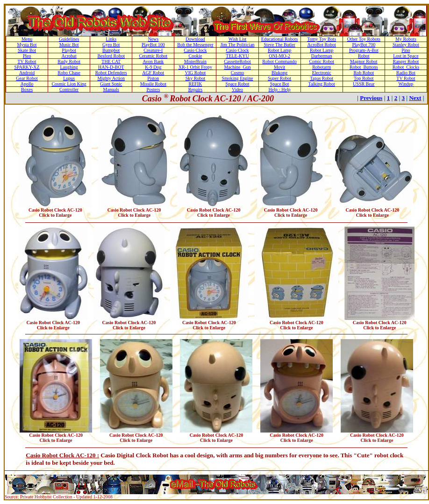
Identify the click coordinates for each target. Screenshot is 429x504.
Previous (371, 98)
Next (415, 98)
